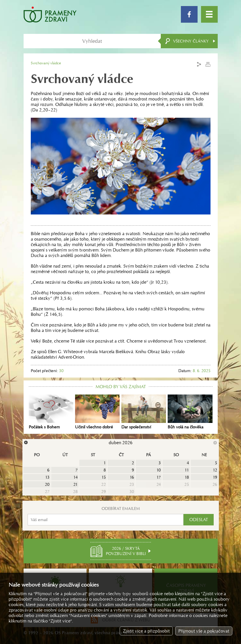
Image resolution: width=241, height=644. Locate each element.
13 (47, 477)
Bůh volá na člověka (190, 412)
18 (187, 477)
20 (47, 484)
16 (132, 477)
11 (187, 470)
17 (159, 477)
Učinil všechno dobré (97, 412)
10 (159, 470)
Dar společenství (144, 412)
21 (75, 484)
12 (215, 470)
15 (104, 477)
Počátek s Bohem (51, 412)
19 (215, 477)
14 (75, 477)
